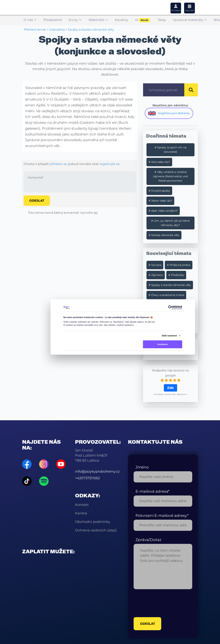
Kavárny (121, 20)
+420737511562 (87, 478)
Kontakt (82, 505)
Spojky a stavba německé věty (91, 30)
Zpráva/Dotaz (148, 540)
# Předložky (176, 275)
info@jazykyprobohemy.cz (97, 471)
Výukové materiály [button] (190, 20)
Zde (170, 388)
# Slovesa (155, 265)
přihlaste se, (58, 164)
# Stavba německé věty (164, 235)
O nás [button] (30, 20)
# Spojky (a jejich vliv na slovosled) (170, 150)
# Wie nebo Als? (159, 162)
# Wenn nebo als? (160, 201)
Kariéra (81, 513)
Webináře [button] (98, 20)
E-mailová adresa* (153, 491)
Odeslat (37, 201)
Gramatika (57, 30)
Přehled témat (35, 30)
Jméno (142, 467)
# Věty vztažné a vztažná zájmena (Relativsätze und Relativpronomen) (170, 176)
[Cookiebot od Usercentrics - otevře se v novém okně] (170, 307)
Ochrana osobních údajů (96, 530)
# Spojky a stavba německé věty (170, 285)
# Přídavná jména (179, 265)
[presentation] (162, 603)
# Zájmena (156, 275)
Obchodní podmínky (93, 522)
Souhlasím (163, 344)
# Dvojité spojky (159, 191)
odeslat (148, 624)
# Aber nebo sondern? (163, 211)
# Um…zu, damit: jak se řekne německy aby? (170, 223)
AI (142, 20)
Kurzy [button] (75, 20)
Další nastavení (169, 335)
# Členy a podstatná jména (166, 295)
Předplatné (53, 20)
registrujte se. (110, 164)
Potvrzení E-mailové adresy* (162, 516)
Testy (162, 20)
